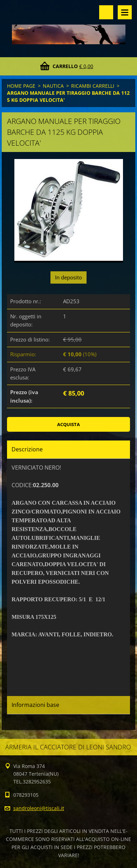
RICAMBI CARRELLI (93, 86)
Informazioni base (35, 705)
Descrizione (27, 449)
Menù (125, 12)
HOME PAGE (21, 86)
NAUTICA (53, 86)
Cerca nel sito (106, 12)
